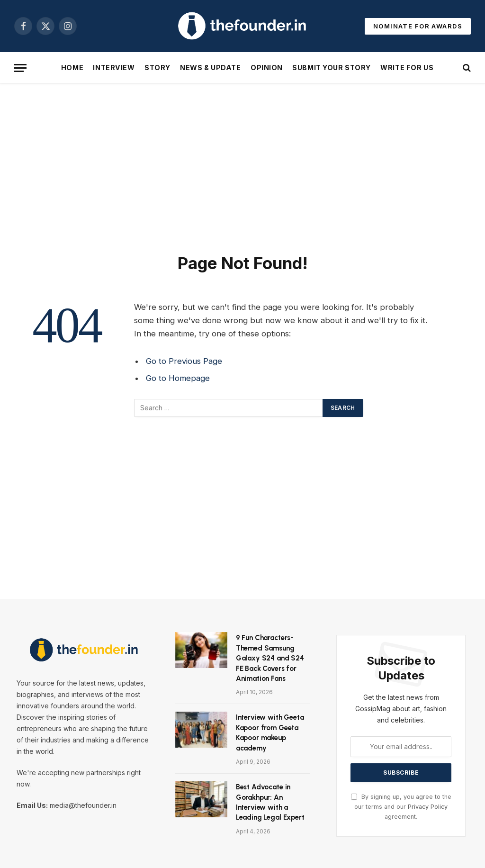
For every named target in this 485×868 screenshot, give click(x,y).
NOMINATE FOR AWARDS (418, 26)
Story (157, 68)
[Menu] (20, 68)
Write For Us (407, 68)
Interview (114, 68)
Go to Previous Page (184, 361)
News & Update (210, 68)
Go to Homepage (178, 378)
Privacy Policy (428, 807)
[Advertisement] (242, 166)
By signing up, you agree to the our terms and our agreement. (401, 807)
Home (72, 68)
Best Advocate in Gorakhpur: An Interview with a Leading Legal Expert (270, 802)
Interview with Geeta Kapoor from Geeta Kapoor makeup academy (270, 732)
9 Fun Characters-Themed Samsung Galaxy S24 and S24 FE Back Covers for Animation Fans (270, 658)
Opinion (267, 68)
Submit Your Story (332, 68)
